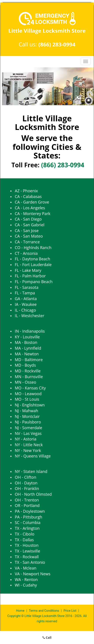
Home (21, 611)
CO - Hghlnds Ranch (33, 248)
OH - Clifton (25, 477)
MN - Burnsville (29, 377)
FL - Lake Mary (28, 270)
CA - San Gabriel (30, 225)
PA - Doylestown (30, 511)
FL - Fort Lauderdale (33, 265)
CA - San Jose (27, 231)
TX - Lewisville (27, 551)
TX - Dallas (24, 540)
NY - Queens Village (33, 456)
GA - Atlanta (26, 299)
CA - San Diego (28, 219)
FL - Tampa (25, 293)
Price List (70, 611)
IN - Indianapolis (30, 331)
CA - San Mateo (29, 236)
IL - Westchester (30, 316)
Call (47, 637)
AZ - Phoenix (26, 191)
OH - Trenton (27, 500)
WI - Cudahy (26, 585)
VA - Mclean (26, 568)
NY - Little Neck (29, 445)
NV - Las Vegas (28, 433)
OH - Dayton (26, 483)
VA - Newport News (33, 574)
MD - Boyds (25, 365)
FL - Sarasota (27, 287)
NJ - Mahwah (26, 411)
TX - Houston (27, 545)
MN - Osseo (25, 382)
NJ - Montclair (27, 416)
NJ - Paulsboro (28, 422)
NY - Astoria (26, 439)
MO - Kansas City (30, 388)
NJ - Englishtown (30, 405)
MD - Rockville (28, 371)
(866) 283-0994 (57, 44)
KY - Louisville (27, 337)
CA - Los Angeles (30, 208)
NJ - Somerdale (28, 428)
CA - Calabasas (28, 196)
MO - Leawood (28, 394)
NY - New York (28, 450)
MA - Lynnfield (28, 348)
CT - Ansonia (26, 253)
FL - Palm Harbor (30, 276)
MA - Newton (27, 354)
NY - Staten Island (31, 471)
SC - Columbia (28, 522)
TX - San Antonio (30, 562)
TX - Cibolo (25, 534)
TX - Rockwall (27, 557)
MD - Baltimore (29, 360)
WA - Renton (26, 579)
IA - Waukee (26, 304)
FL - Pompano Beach (34, 282)
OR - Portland (27, 505)
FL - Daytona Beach (32, 259)
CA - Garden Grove (32, 202)
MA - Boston (26, 342)
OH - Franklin (27, 488)
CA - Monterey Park (33, 213)
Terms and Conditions (44, 611)
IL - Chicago (25, 310)
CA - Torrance (27, 242)
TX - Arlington (27, 528)
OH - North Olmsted (33, 494)
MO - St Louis (27, 399)
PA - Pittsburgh (28, 517)
